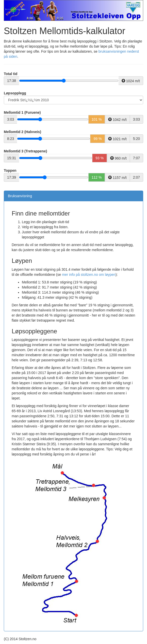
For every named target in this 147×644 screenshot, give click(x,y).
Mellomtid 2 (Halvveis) (22, 132)
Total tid (11, 74)
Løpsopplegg (15, 93)
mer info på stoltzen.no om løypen (89, 275)
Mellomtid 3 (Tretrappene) (25, 151)
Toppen (10, 170)
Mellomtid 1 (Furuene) (22, 112)
